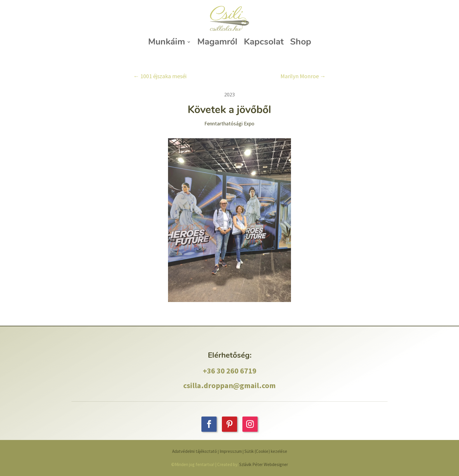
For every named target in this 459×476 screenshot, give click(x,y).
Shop (301, 42)
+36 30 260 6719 (230, 371)
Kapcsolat (264, 42)
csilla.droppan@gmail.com (229, 385)
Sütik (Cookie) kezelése (266, 451)
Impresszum (231, 451)
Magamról (217, 42)
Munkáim (167, 42)
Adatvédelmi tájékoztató (195, 451)
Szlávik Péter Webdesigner (264, 464)
